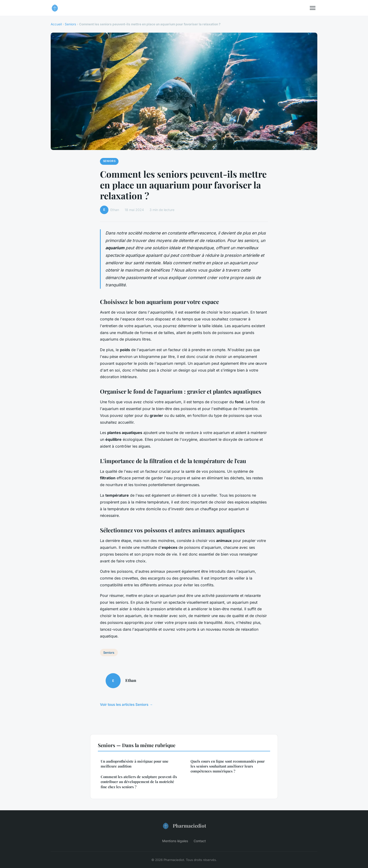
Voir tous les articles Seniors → (126, 705)
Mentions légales (175, 841)
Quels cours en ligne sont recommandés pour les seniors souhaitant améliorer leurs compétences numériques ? (228, 766)
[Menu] (313, 8)
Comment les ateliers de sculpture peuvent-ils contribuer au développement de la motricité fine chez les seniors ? (139, 782)
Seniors (70, 24)
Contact (200, 841)
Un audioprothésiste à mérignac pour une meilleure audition (135, 764)
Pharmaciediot (184, 826)
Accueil (56, 24)
